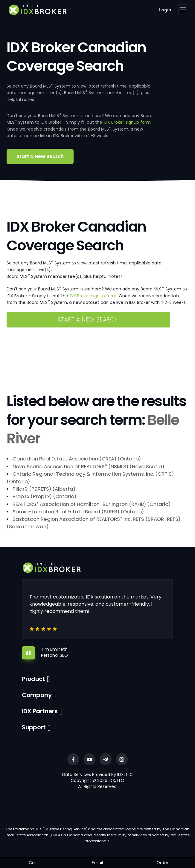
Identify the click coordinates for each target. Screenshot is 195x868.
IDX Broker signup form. (128, 122)
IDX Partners (40, 711)
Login (165, 10)
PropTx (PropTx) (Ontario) (44, 496)
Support (34, 727)
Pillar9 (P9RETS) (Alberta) (44, 489)
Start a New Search (40, 156)
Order (162, 863)
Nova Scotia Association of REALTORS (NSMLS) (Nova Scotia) (88, 466)
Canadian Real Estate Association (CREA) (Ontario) (77, 459)
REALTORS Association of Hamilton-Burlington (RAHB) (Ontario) (92, 504)
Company (37, 695)
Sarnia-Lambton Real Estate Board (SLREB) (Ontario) (78, 512)
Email (97, 863)
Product (33, 679)
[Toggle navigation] (183, 10)
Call (33, 863)
